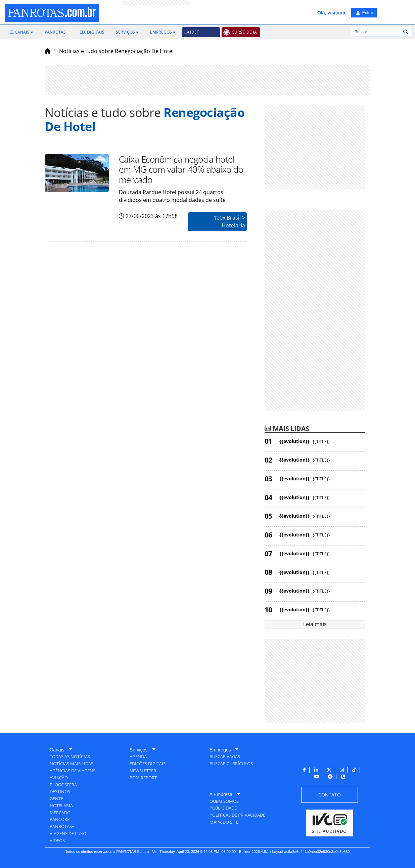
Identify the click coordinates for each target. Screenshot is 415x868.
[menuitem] (22, 32)
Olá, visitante (332, 13)
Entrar (365, 13)
